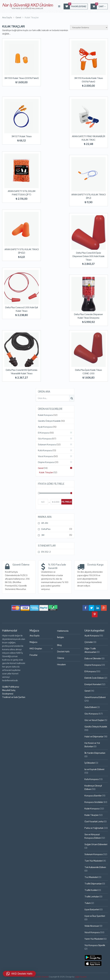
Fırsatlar (34, 655)
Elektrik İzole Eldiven (94, 678)
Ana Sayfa (35, 636)
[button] (19, 974)
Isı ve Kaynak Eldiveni (94, 769)
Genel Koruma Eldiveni (95, 697)
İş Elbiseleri (90, 763)
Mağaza (33, 642)
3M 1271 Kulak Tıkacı (21, 136)
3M (43, 535)
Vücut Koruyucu (46, 456)
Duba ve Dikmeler (93, 658)
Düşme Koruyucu (46, 462)
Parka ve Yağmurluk (94, 828)
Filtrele (67, 502)
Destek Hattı (63, 652)
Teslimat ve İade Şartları (14, 697)
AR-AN (45, 523)
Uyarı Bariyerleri (92, 909)
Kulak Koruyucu (45, 415)
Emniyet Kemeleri (93, 684)
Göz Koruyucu (45, 439)
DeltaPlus (46, 529)
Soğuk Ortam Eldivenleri (96, 844)
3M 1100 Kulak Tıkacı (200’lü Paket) (21, 78)
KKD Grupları (36, 649)
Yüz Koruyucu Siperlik (95, 945)
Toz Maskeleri (91, 877)
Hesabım (61, 664)
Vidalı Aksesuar (92, 926)
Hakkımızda (63, 631)
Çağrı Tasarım (81, 977)
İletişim (61, 637)
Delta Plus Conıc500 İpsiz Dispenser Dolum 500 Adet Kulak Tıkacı (88, 256)
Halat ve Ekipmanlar (94, 737)
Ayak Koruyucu (45, 427)
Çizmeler (89, 642)
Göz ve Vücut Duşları (94, 720)
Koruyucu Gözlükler (94, 802)
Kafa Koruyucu (45, 450)
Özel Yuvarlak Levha (94, 821)
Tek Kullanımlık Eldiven (95, 867)
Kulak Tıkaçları (46, 472)
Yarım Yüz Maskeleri (94, 939)
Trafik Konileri (91, 890)
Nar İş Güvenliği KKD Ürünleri (28, 5)
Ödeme (61, 658)
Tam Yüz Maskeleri (94, 861)
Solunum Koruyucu (47, 445)
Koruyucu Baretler (93, 796)
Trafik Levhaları (92, 897)
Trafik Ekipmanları (93, 884)
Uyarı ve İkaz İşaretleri (95, 916)
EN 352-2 (46, 552)
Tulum (88, 903)
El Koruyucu (44, 433)
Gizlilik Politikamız (11, 687)
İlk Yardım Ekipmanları (95, 753)
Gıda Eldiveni (91, 707)
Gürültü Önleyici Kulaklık (49, 421)
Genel (41, 468)
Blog (59, 645)
